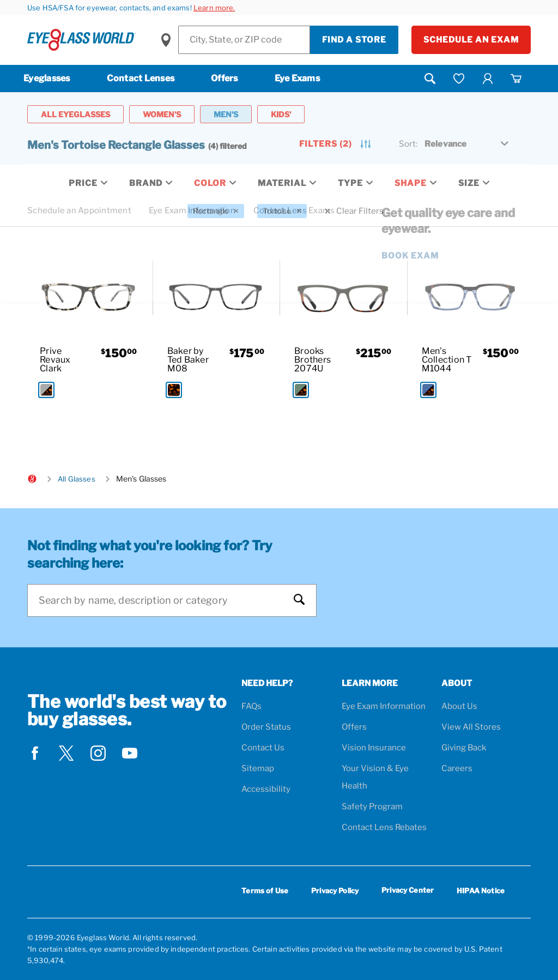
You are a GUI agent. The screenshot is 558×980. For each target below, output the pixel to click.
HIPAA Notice (481, 891)
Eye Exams (297, 78)
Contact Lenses (141, 78)
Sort (408, 144)
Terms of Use (265, 891)
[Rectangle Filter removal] (216, 211)
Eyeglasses (47, 78)
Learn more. (214, 8)
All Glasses (77, 479)
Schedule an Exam (471, 40)
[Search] (161, 600)
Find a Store (354, 40)
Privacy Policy (335, 891)
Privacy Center (408, 892)
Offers (225, 78)
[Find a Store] (244, 40)
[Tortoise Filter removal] (282, 211)
